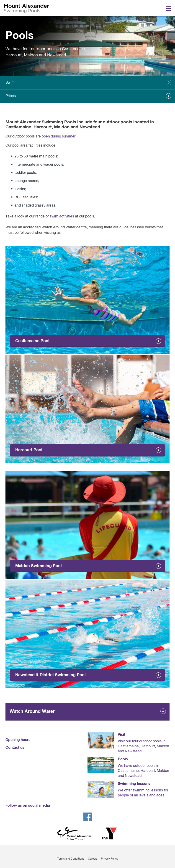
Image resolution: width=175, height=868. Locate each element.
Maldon (62, 127)
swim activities (62, 217)
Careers (93, 859)
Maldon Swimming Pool (39, 566)
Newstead (90, 127)
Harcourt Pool (29, 450)
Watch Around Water (32, 711)
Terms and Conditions (71, 859)
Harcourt (43, 127)
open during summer (59, 137)
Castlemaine (18, 127)
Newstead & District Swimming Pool (50, 675)
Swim (10, 83)
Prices (11, 96)
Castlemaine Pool (32, 341)
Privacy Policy (109, 859)
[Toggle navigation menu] (169, 8)
